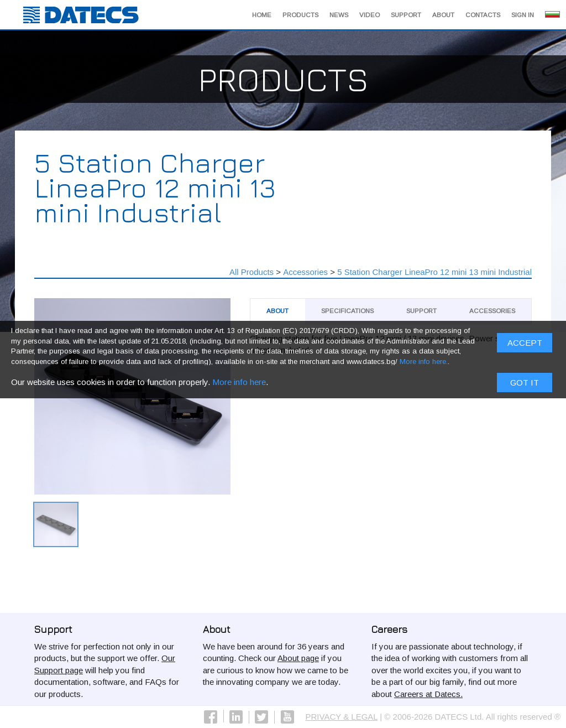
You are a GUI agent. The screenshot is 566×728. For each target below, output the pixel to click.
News (339, 15)
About (443, 15)
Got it (525, 385)
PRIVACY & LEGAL (342, 717)
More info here (239, 385)
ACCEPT (525, 346)
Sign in (523, 15)
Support (406, 15)
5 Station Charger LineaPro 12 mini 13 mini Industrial (434, 272)
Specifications (347, 311)
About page (298, 658)
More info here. (424, 365)
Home (262, 15)
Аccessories (305, 272)
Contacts (483, 15)
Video (370, 15)
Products (300, 15)
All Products (251, 272)
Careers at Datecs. (428, 694)
